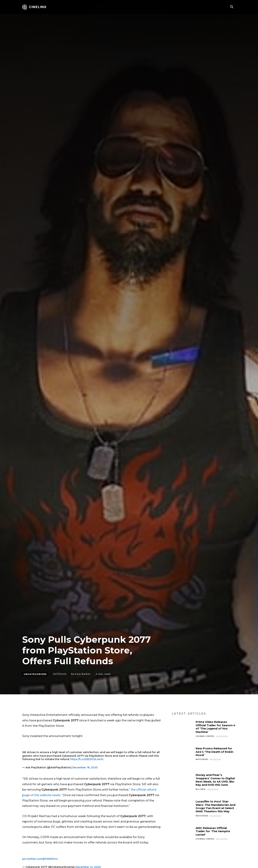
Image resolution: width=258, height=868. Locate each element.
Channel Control (206, 736)
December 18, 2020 (85, 767)
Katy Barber (83, 674)
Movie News (202, 759)
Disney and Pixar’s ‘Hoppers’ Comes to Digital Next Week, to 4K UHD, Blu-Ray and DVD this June (215, 782)
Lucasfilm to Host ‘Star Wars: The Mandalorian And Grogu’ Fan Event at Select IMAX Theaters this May (216, 808)
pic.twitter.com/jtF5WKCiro (40, 859)
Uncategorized (35, 674)
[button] (232, 7)
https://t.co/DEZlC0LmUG (87, 759)
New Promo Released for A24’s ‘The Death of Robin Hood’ (216, 752)
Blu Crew (201, 793)
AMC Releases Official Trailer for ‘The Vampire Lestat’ (214, 831)
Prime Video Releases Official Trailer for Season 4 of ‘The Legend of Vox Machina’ (215, 727)
